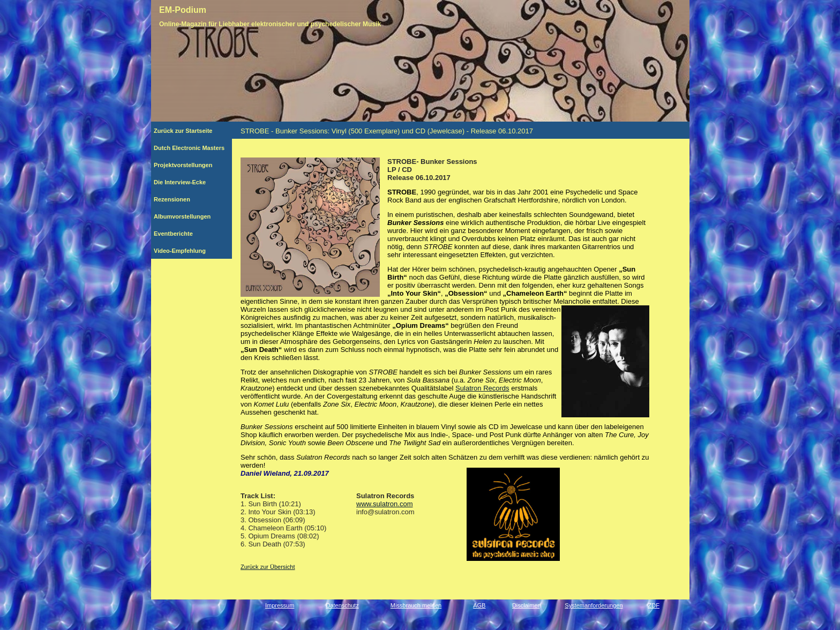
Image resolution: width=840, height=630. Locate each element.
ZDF (654, 605)
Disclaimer (526, 605)
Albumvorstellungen (190, 216)
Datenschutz (343, 605)
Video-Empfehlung (185, 251)
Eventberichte (187, 234)
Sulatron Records (482, 388)
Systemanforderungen (594, 605)
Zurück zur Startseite (187, 131)
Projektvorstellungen (189, 165)
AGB (479, 605)
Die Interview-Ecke (185, 182)
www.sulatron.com (384, 504)
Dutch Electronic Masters (189, 148)
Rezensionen (189, 199)
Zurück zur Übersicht (268, 567)
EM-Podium (183, 10)
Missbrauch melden (416, 605)
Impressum (280, 605)
